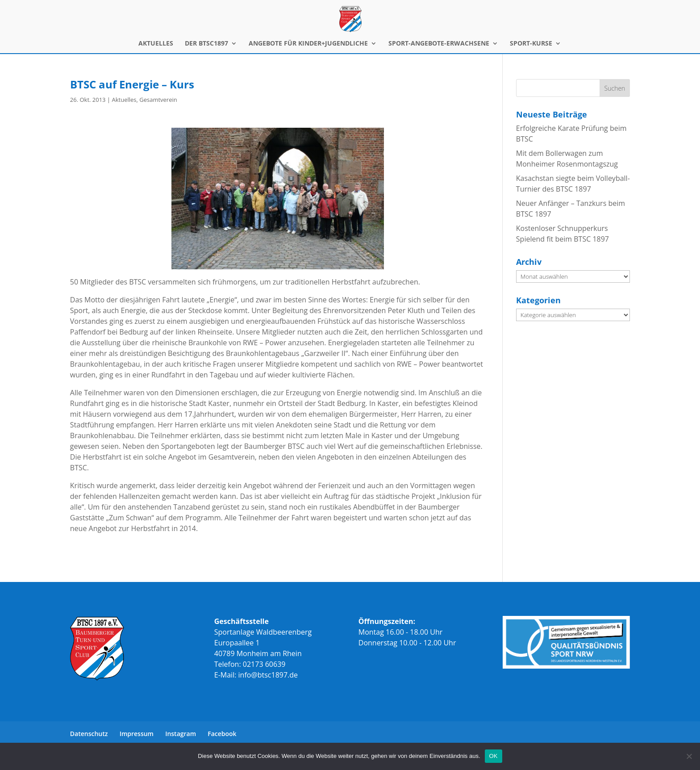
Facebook (222, 734)
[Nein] (689, 756)
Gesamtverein (158, 100)
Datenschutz (89, 734)
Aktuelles (124, 100)
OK (494, 756)
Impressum (137, 734)
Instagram (181, 734)
